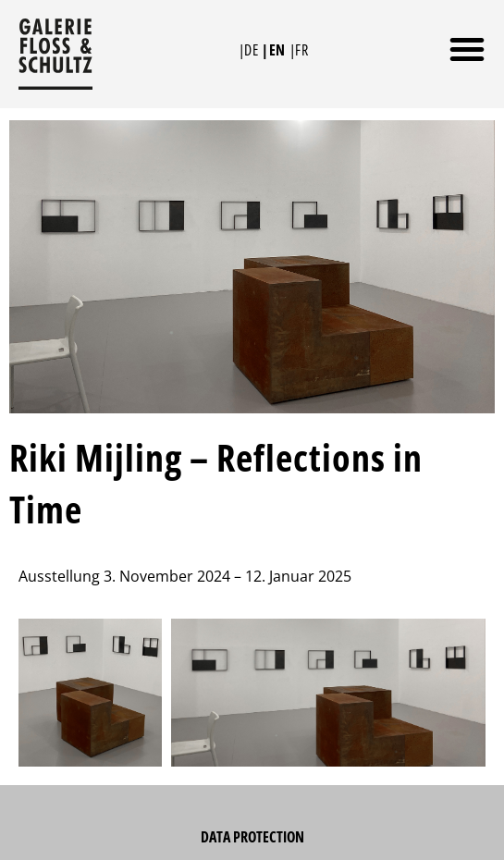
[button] (467, 49)
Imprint (252, 798)
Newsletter (252, 835)
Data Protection (252, 761)
